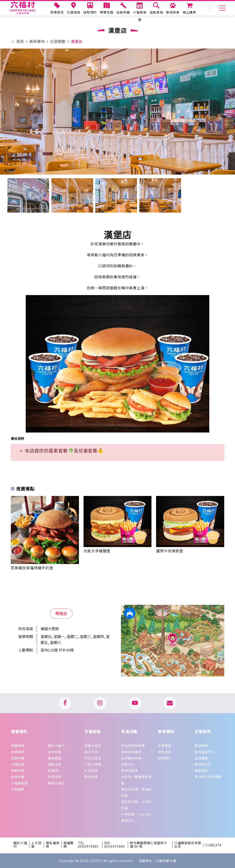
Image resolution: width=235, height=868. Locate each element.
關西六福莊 (56, 783)
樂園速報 (18, 745)
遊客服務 (55, 758)
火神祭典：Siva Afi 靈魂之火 (136, 817)
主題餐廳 (58, 41)
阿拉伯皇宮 (93, 758)
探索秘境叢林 (131, 752)
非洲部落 (91, 770)
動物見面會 (130, 770)
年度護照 (18, 789)
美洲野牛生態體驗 (208, 777)
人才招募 (36, 845)
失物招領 (55, 777)
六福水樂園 (93, 764)
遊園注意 (55, 764)
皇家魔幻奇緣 (131, 758)
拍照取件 (165, 758)
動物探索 (91, 777)
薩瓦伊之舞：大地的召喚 (136, 805)
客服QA (53, 770)
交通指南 (18, 764)
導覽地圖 (18, 770)
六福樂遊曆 (20, 783)
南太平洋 (91, 752)
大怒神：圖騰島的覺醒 (136, 780)
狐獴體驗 (201, 758)
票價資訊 (18, 752)
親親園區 (201, 770)
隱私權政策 (53, 845)
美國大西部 (93, 745)
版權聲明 (69, 845)
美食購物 (37, 41)
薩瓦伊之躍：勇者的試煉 (136, 792)
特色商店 (165, 752)
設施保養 (18, 777)
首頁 (17, 41)
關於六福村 (56, 745)
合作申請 (55, 752)
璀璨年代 (128, 764)
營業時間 (18, 758)
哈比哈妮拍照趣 (133, 745)
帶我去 (61, 613)
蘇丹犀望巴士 (205, 752)
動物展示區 (203, 764)
